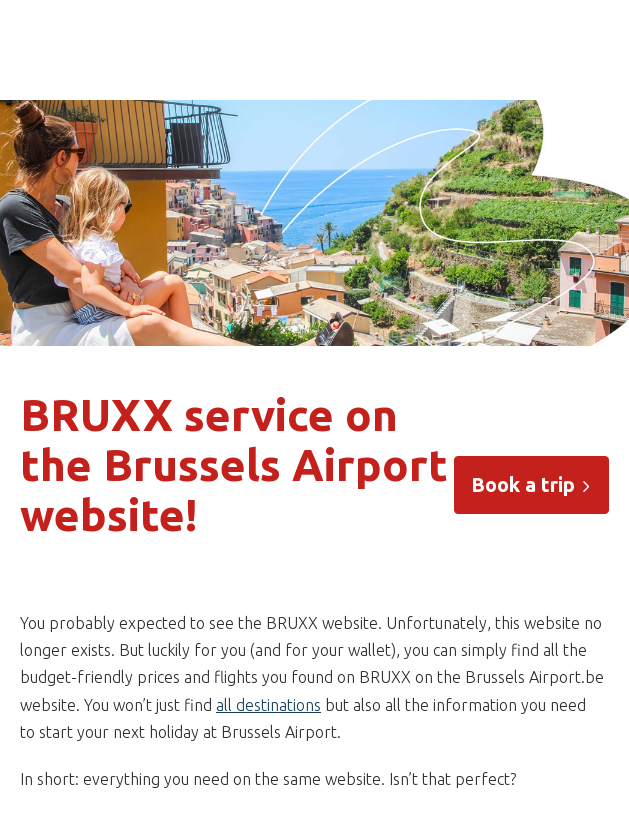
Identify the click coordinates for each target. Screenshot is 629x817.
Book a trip (531, 484)
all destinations (268, 705)
